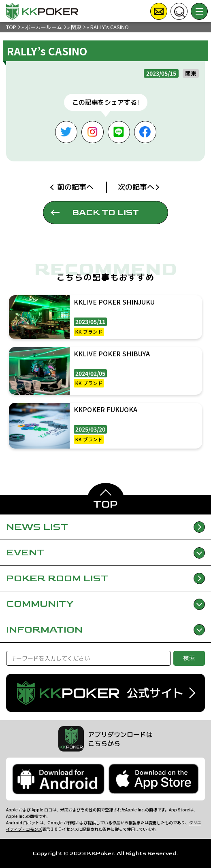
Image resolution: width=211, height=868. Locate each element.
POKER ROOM (106, 579)
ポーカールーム (44, 27)
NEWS (106, 527)
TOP (11, 27)
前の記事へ (75, 187)
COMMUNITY (106, 604)
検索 (189, 658)
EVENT (106, 552)
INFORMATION (106, 630)
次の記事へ (136, 187)
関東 (76, 27)
